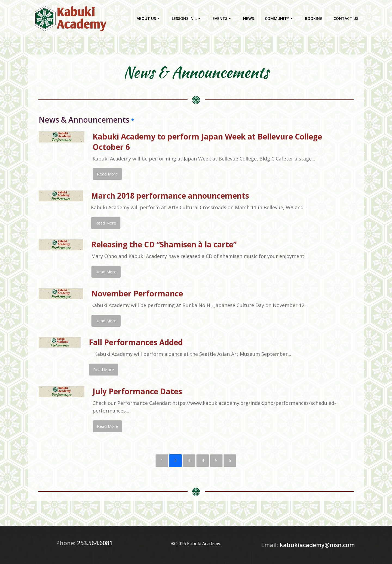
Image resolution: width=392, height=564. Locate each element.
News (249, 18)
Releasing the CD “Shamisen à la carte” (164, 244)
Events (222, 18)
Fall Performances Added (136, 342)
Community (279, 18)
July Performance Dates (137, 391)
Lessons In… (187, 18)
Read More (107, 174)
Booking (314, 18)
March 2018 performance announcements (170, 196)
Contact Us (346, 18)
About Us (149, 18)
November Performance (137, 293)
